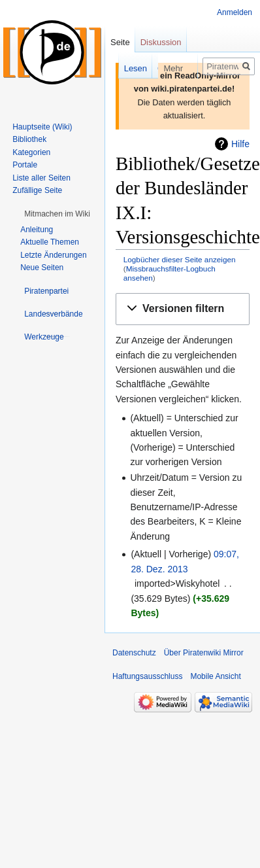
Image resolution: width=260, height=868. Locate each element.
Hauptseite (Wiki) (42, 127)
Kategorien (31, 152)
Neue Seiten (42, 268)
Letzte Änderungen (53, 255)
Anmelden (235, 12)
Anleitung (37, 230)
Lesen (121, 68)
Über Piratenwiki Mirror (204, 653)
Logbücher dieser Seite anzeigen (180, 259)
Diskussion (161, 42)
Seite (120, 42)
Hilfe (240, 144)
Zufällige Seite (37, 190)
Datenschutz (134, 653)
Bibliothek (29, 139)
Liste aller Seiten (41, 178)
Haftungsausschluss (147, 676)
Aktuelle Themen (50, 242)
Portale (25, 165)
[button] (183, 309)
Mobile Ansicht (215, 676)
